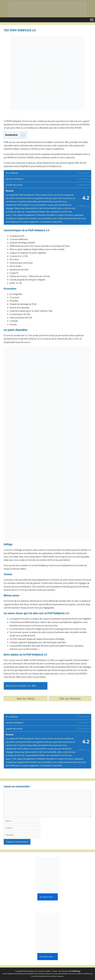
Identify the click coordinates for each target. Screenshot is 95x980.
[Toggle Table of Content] (22, 135)
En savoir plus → (48, 897)
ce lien (42, 565)
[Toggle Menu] (92, 20)
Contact (55, 971)
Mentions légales (45, 971)
